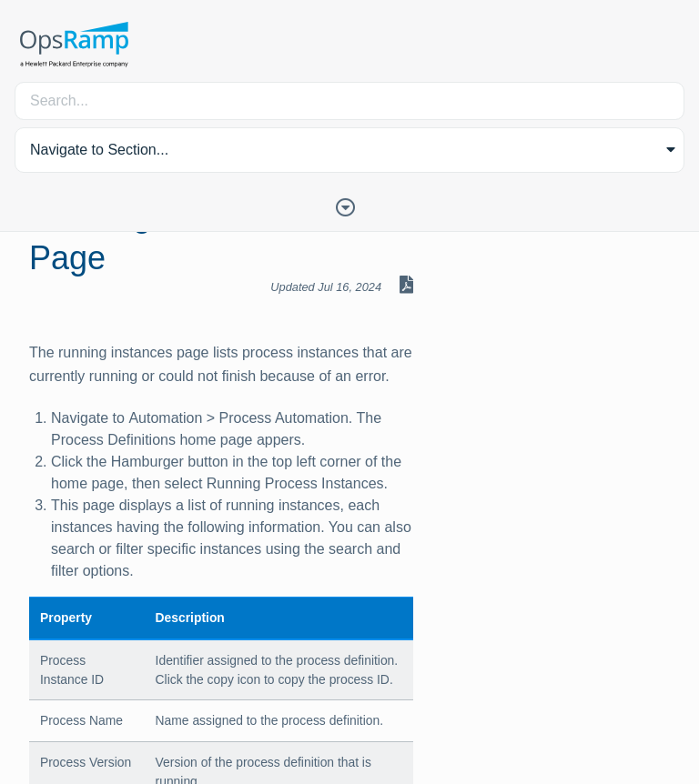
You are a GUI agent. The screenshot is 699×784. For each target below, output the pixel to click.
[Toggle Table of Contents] (349, 206)
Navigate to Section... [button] (99, 150)
